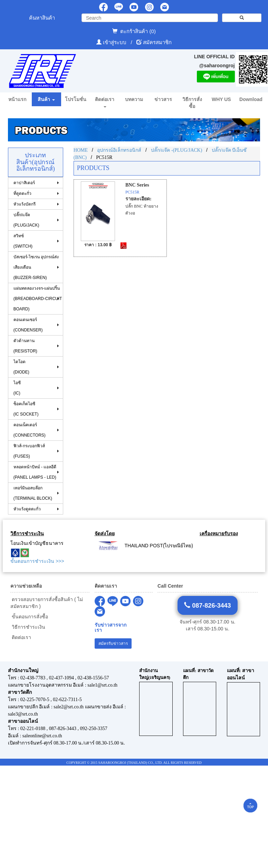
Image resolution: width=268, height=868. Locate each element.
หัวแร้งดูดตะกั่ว (27, 509)
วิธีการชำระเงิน (28, 627)
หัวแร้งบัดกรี (25, 204)
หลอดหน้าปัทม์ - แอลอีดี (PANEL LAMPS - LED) (35, 472)
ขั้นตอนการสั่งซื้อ (29, 617)
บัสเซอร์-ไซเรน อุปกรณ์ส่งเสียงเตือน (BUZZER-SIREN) (36, 267)
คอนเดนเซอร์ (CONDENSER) (28, 325)
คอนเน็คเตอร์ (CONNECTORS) (30, 430)
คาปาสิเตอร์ (24, 183)
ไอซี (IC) (17, 388)
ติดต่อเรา (21, 637)
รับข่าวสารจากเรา (111, 628)
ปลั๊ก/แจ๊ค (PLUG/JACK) (26, 220)
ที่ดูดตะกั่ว (22, 193)
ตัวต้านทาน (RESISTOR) (25, 346)
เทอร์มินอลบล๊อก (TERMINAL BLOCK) (33, 493)
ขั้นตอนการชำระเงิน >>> (37, 561)
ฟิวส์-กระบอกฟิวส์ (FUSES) (29, 451)
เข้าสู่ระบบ (115, 42)
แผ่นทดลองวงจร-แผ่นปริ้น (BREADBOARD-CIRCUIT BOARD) (38, 299)
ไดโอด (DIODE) (21, 367)
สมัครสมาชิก (157, 42)
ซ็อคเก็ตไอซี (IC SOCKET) (26, 409)
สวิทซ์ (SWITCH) (23, 241)
